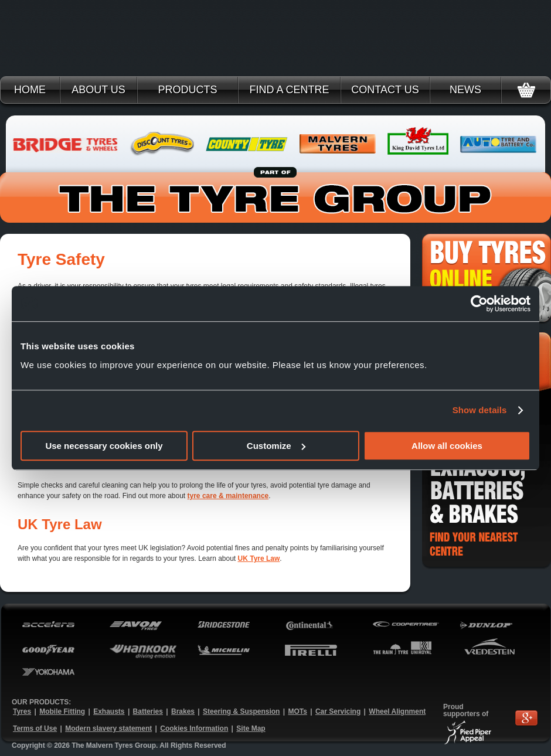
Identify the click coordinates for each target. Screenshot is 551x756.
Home (30, 90)
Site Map (251, 728)
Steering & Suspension (241, 711)
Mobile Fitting (62, 711)
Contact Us (385, 90)
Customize (276, 446)
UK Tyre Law (259, 559)
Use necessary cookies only (104, 446)
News (465, 90)
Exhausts (109, 711)
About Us (98, 90)
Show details (480, 410)
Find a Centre (289, 90)
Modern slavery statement (108, 728)
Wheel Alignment (397, 711)
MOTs (297, 711)
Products (187, 90)
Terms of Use (35, 728)
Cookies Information (194, 728)
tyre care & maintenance (228, 496)
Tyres (22, 711)
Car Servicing (338, 711)
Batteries (148, 711)
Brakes (183, 711)
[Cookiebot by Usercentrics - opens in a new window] (479, 304)
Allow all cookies (447, 446)
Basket (526, 90)
